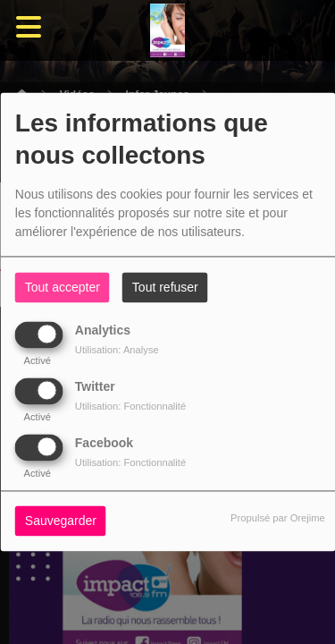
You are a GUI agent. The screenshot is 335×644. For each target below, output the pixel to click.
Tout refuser (165, 288)
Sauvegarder (61, 521)
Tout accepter (63, 288)
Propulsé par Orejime (278, 519)
